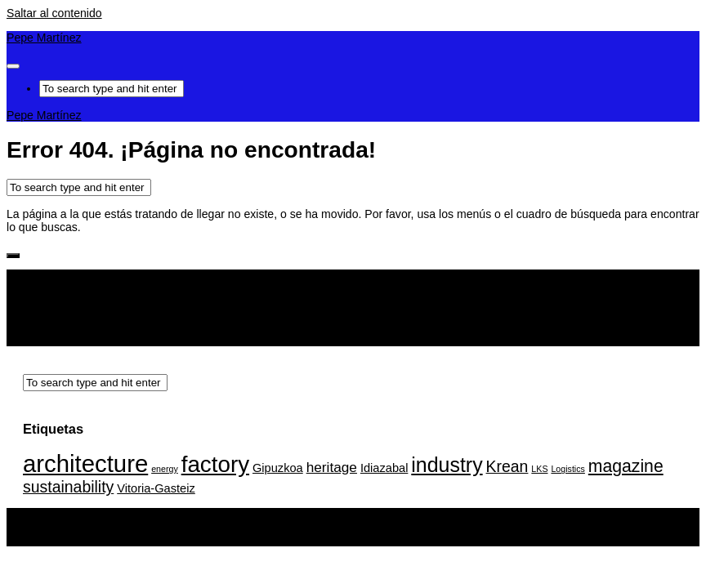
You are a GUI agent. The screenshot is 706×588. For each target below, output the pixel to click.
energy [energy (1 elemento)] (165, 469)
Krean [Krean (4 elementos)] (507, 466)
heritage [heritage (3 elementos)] (332, 467)
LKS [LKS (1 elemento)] (539, 469)
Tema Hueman (212, 540)
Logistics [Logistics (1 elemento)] (567, 469)
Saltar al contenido (54, 13)
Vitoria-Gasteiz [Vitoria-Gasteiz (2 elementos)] (156, 488)
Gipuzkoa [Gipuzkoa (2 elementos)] (278, 468)
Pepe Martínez (44, 38)
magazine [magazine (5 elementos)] (626, 466)
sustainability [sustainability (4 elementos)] (68, 487)
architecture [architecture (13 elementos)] (85, 463)
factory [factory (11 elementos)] (215, 464)
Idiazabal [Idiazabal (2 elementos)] (384, 468)
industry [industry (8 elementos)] (447, 465)
